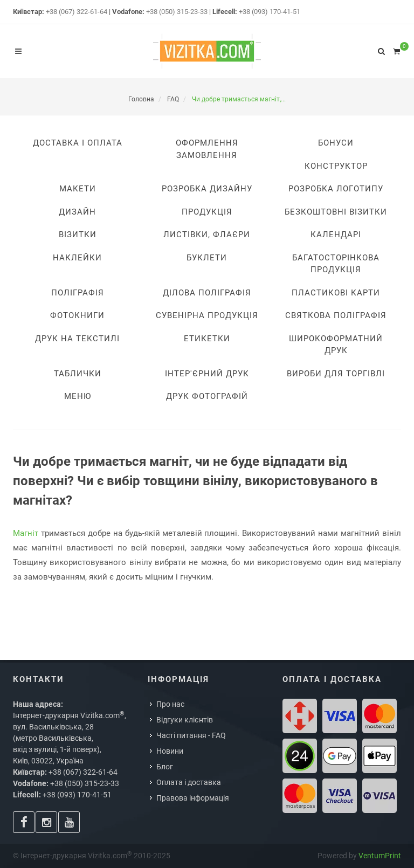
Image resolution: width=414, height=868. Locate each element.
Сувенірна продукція (207, 315)
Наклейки (77, 258)
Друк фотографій (207, 396)
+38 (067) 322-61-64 (77, 12)
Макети (78, 189)
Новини (170, 751)
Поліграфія (78, 293)
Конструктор (336, 166)
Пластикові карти (336, 293)
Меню (78, 396)
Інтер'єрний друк (207, 374)
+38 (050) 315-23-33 (177, 12)
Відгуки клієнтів (185, 720)
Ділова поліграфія (207, 293)
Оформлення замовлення (207, 149)
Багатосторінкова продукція (336, 264)
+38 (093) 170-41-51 (270, 12)
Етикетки (207, 339)
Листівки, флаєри (207, 235)
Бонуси (336, 143)
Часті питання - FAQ (191, 735)
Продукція (207, 212)
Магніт (26, 533)
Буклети (207, 258)
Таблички (78, 374)
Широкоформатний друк (336, 345)
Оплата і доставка (189, 782)
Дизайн (77, 212)
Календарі (336, 235)
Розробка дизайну (207, 189)
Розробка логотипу (336, 189)
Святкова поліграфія (336, 315)
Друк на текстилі (77, 339)
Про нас (170, 704)
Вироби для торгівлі (336, 374)
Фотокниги (77, 315)
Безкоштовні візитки (336, 212)
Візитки (78, 235)
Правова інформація (193, 798)
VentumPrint (380, 856)
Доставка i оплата (78, 143)
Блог (165, 767)
